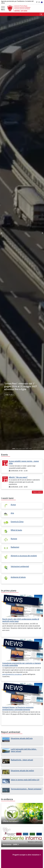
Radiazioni (15, 547)
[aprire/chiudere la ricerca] (41, 14)
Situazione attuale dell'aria (22, 738)
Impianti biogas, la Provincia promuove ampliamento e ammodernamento (18, 708)
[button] (2, 233)
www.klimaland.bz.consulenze (12, 674)
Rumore (14, 539)
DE (39, 2)
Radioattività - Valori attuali (22, 760)
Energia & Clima (17, 522)
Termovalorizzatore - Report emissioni (26, 789)
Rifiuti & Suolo (16, 530)
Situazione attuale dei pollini (22, 771)
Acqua (13, 505)
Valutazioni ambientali (20, 566)
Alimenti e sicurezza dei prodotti (24, 556)
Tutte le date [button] (37, 492)
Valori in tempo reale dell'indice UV (25, 780)
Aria (12, 513)
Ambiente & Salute (18, 577)
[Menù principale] (3, 8)
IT (37, 2)
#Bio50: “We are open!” (18, 477)
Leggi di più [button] (9, 394)
